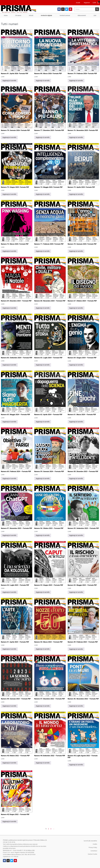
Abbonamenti (82, 15)
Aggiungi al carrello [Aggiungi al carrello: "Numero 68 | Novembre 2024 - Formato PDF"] (43, 308)
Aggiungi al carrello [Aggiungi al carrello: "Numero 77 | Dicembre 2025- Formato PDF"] (43, 137)
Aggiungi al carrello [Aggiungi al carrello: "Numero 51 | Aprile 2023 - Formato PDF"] (9, 649)
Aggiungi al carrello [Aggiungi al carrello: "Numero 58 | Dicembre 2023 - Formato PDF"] (76, 479)
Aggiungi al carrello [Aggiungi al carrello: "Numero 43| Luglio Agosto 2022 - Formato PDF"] (76, 765)
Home (6, 15)
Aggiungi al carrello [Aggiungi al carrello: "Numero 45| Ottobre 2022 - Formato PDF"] (9, 763)
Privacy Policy (93, 847)
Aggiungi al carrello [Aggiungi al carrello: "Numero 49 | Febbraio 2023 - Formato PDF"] (76, 649)
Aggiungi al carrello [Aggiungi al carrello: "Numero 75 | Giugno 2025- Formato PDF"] (9, 194)
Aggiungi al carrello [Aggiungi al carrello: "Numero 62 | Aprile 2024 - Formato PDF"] (43, 422)
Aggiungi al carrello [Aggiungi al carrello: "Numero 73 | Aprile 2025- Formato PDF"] (76, 194)
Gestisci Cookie (92, 854)
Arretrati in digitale (46, 15)
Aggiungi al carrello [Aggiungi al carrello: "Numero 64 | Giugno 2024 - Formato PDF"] (76, 365)
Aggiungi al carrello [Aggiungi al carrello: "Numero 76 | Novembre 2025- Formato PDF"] (76, 137)
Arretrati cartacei (65, 15)
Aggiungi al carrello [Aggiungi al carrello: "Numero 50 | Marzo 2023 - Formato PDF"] (43, 649)
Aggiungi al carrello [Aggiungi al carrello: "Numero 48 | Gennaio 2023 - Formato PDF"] (9, 706)
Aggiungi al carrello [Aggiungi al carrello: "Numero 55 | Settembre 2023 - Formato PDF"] (76, 535)
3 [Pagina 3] (51, 829)
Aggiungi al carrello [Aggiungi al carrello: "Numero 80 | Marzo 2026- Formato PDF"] (43, 81)
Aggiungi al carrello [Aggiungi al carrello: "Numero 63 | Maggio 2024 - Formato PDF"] (9, 422)
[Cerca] (97, 9)
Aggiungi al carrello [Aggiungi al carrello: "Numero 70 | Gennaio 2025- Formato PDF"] (76, 251)
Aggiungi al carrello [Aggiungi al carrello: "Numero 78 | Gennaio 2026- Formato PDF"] (9, 137)
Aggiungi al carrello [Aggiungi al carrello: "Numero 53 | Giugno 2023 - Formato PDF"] (43, 592)
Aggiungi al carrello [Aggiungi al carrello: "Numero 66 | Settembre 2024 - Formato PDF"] (9, 365)
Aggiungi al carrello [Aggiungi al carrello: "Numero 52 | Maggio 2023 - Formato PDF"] (76, 592)
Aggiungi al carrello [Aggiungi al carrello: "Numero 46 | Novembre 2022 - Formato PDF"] (76, 706)
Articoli (31, 15)
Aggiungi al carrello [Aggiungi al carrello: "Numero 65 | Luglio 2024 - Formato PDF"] (43, 365)
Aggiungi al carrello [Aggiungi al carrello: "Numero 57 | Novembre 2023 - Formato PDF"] (9, 535)
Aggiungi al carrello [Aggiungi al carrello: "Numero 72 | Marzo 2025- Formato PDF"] (9, 251)
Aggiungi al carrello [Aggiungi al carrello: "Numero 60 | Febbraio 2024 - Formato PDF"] (9, 479)
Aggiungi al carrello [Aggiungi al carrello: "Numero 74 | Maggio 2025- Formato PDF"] (43, 194)
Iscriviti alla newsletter (90, 841)
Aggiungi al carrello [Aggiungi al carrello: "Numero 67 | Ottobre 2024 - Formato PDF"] (76, 308)
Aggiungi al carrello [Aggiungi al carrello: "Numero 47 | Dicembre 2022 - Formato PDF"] (43, 706)
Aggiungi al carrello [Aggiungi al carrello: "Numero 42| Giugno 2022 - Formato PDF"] (9, 821)
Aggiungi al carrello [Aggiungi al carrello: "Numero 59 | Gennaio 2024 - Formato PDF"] (43, 479)
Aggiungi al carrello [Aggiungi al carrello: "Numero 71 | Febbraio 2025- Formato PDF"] (43, 251)
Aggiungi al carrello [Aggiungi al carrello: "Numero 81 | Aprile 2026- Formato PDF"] (9, 81)
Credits (95, 844)
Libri (95, 15)
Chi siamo (18, 15)
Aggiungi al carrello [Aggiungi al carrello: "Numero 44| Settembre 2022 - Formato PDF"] (43, 763)
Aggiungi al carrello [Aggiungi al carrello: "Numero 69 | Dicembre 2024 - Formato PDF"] (9, 308)
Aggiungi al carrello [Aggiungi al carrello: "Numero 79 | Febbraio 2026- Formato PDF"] (76, 81)
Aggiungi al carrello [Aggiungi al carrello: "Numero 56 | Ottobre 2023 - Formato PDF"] (43, 535)
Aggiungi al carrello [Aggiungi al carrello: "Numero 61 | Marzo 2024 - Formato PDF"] (76, 422)
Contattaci (94, 851)
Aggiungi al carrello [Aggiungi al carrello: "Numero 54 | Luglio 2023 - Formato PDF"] (9, 592)
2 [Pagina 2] (48, 829)
